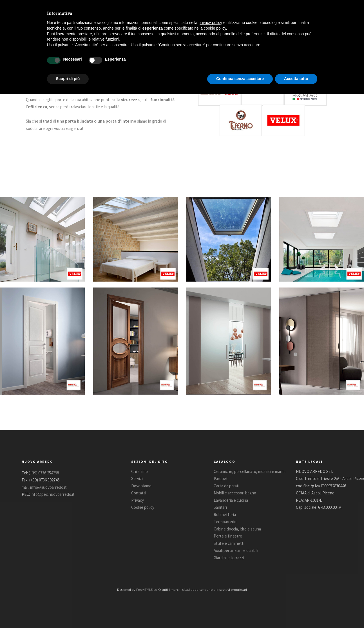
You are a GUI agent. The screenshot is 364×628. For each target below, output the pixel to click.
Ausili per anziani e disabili (236, 550)
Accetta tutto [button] (296, 79)
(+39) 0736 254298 (44, 473)
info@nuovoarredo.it (48, 487)
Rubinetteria (225, 515)
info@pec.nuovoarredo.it (53, 494)
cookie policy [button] (215, 28)
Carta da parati (226, 486)
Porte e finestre (228, 536)
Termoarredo (225, 522)
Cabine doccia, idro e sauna (237, 529)
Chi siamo (139, 471)
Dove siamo (141, 486)
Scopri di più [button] (68, 79)
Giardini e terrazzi (229, 558)
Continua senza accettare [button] (240, 79)
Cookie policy (143, 507)
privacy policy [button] (210, 23)
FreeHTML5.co (147, 589)
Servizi (137, 478)
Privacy (138, 500)
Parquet (221, 478)
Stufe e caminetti (229, 543)
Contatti (139, 493)
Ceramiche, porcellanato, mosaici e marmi (250, 471)
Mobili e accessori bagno (235, 493)
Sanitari (220, 507)
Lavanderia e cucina (231, 500)
